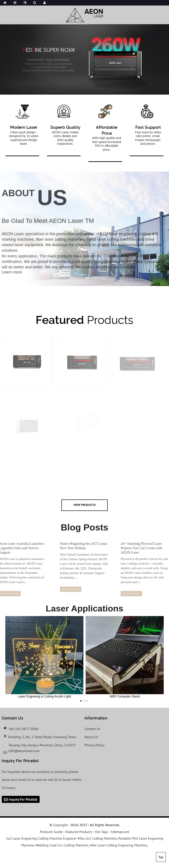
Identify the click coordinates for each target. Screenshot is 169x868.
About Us (91, 737)
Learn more (12, 277)
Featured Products (79, 832)
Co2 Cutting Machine (101, 838)
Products (84, 320)
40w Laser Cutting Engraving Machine (118, 845)
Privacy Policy (94, 745)
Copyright (60, 825)
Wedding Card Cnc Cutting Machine (62, 845)
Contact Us (92, 729)
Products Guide (51, 832)
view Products (84, 505)
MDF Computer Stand (125, 657)
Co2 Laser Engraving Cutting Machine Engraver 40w (45, 838)
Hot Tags (101, 832)
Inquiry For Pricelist (23, 799)
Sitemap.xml (120, 832)
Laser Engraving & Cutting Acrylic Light (44, 657)
